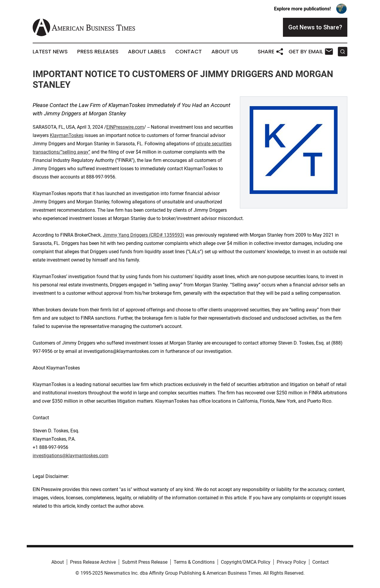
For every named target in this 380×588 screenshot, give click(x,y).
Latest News (50, 52)
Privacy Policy (291, 562)
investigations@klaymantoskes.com (71, 456)
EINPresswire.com (125, 127)
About (58, 562)
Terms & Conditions (194, 562)
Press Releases (98, 52)
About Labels (147, 52)
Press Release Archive (93, 562)
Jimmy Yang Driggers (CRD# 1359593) (144, 235)
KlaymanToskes (67, 135)
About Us (225, 52)
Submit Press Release (145, 562)
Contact (189, 52)
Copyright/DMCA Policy (246, 562)
